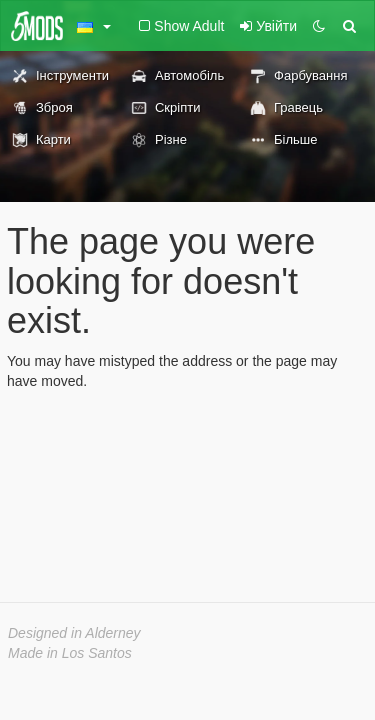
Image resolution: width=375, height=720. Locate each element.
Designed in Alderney (74, 633)
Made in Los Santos (70, 653)
